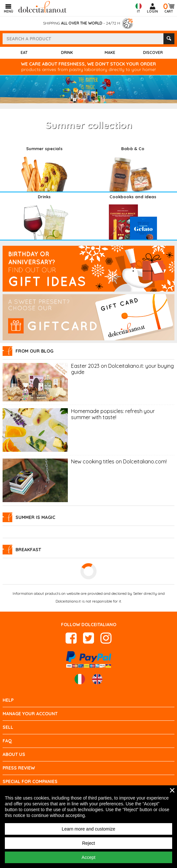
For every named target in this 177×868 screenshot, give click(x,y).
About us (14, 754)
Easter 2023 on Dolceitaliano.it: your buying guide (122, 369)
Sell (8, 727)
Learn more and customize (88, 829)
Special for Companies (30, 781)
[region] (88, 827)
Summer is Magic (35, 517)
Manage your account (30, 714)
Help (8, 700)
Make (110, 52)
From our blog (34, 351)
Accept (89, 857)
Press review (19, 768)
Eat (24, 52)
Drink (67, 52)
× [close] (172, 790)
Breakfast (28, 550)
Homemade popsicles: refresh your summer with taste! (113, 414)
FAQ (7, 741)
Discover (153, 52)
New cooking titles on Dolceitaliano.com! (119, 462)
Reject (88, 843)
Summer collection (89, 125)
